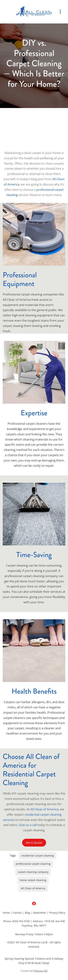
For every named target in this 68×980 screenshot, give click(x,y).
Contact (17, 913)
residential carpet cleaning (38, 856)
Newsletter (40, 913)
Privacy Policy (57, 913)
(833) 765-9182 (21, 921)
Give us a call (28, 825)
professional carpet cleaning (33, 864)
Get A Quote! (34, 843)
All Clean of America (44, 809)
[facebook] (34, 904)
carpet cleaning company (33, 872)
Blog (27, 913)
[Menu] (60, 12)
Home (6, 913)
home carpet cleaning (33, 880)
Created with (34, 971)
